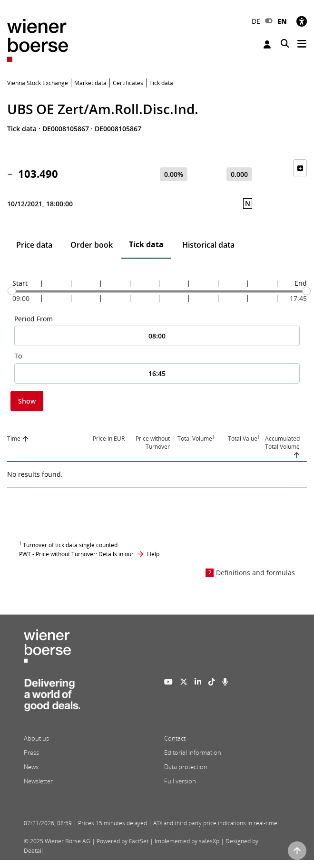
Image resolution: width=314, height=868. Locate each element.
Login (267, 44)
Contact (175, 738)
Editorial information (193, 752)
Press (31, 752)
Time (14, 439)
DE (256, 21)
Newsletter (38, 781)
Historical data (208, 245)
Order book (92, 245)
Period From (34, 319)
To (18, 356)
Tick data (146, 244)
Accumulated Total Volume (282, 443)
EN (282, 21)
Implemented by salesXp (187, 841)
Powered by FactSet (123, 841)
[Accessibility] (302, 21)
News (31, 767)
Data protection (186, 767)
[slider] (12, 291)
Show (27, 401)
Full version (180, 781)
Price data (34, 245)
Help (153, 554)
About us (36, 738)
